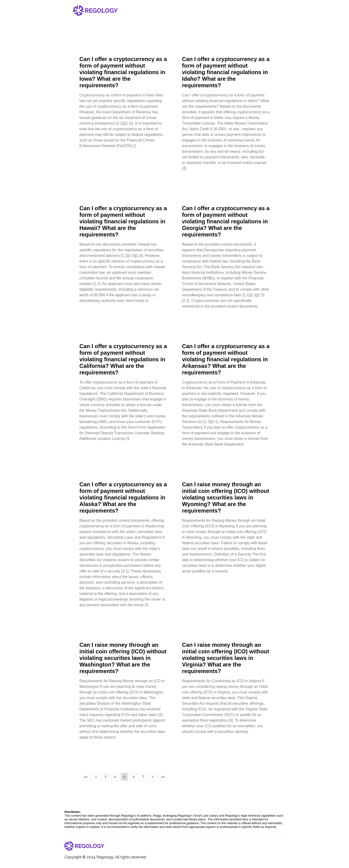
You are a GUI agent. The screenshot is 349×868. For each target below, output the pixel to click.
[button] (86, 777)
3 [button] (105, 777)
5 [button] (124, 777)
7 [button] (143, 777)
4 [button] (115, 777)
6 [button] (134, 777)
